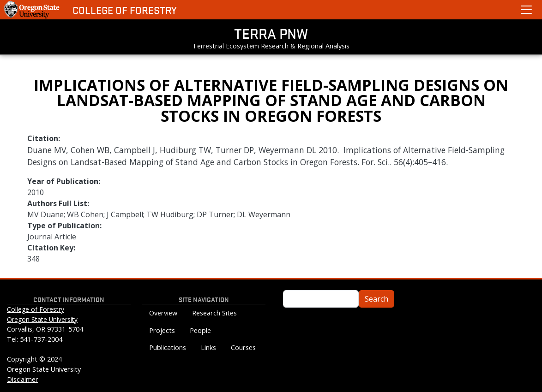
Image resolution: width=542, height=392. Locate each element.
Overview (163, 313)
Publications (168, 347)
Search (376, 299)
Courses (243, 347)
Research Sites (214, 313)
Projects (162, 330)
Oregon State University (42, 319)
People (200, 330)
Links (208, 347)
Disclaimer (22, 379)
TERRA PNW (271, 33)
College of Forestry (125, 10)
